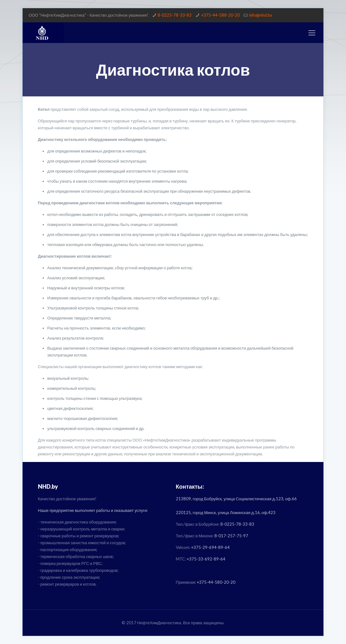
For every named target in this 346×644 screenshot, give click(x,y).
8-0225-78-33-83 (175, 15)
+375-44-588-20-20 (220, 15)
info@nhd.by (261, 15)
